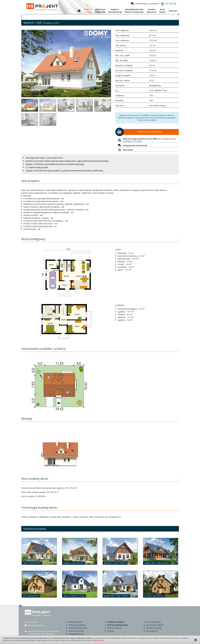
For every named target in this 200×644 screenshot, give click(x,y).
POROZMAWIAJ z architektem (147, 4)
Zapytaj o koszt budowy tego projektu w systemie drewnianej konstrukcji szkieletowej (64, 171)
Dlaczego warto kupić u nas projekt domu (44, 158)
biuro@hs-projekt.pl (36, 625)
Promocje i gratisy (154, 622)
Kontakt (110, 631)
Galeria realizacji (114, 628)
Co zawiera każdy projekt (37, 167)
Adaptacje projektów (77, 625)
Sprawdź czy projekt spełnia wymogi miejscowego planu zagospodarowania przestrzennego (67, 161)
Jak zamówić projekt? (155, 625)
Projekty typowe (75, 622)
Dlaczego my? (152, 631)
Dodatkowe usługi (154, 628)
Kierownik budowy (76, 631)
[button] (24, 64)
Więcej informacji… (98, 640)
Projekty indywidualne (78, 628)
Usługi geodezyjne (76, 634)
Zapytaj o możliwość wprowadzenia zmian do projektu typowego (55, 164)
